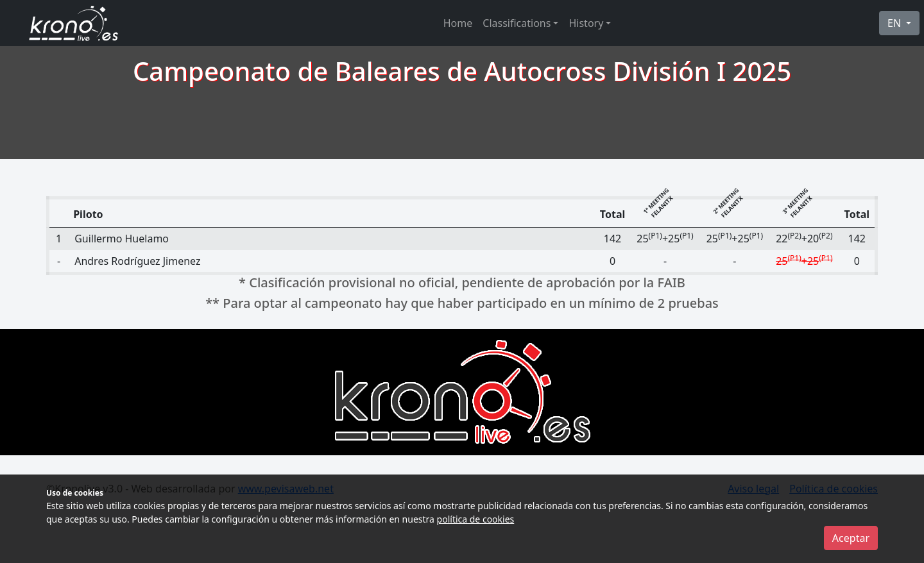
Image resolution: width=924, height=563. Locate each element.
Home (458, 23)
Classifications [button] (517, 23)
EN (895, 23)
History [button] (586, 23)
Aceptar (851, 538)
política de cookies (476, 519)
